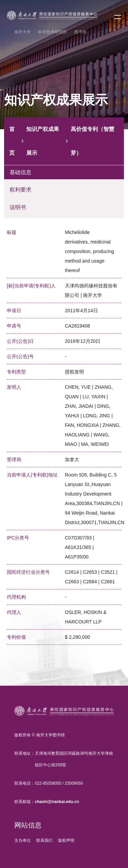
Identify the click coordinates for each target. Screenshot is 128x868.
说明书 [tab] (18, 207)
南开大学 (23, 32)
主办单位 (23, 840)
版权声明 (66, 840)
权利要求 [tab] (20, 190)
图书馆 (81, 32)
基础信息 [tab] (20, 172)
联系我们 (44, 840)
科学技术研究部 (53, 32)
